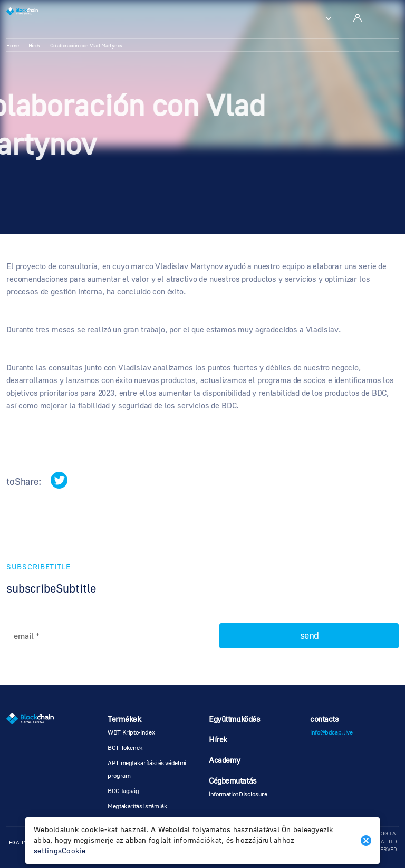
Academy (225, 761)
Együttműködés (235, 719)
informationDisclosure (238, 794)
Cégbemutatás (233, 781)
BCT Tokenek (125, 748)
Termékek (124, 719)
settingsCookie (60, 851)
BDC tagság (123, 791)
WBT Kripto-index (131, 733)
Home (13, 46)
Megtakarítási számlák (137, 807)
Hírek (35, 46)
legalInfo (20, 842)
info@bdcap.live (331, 733)
